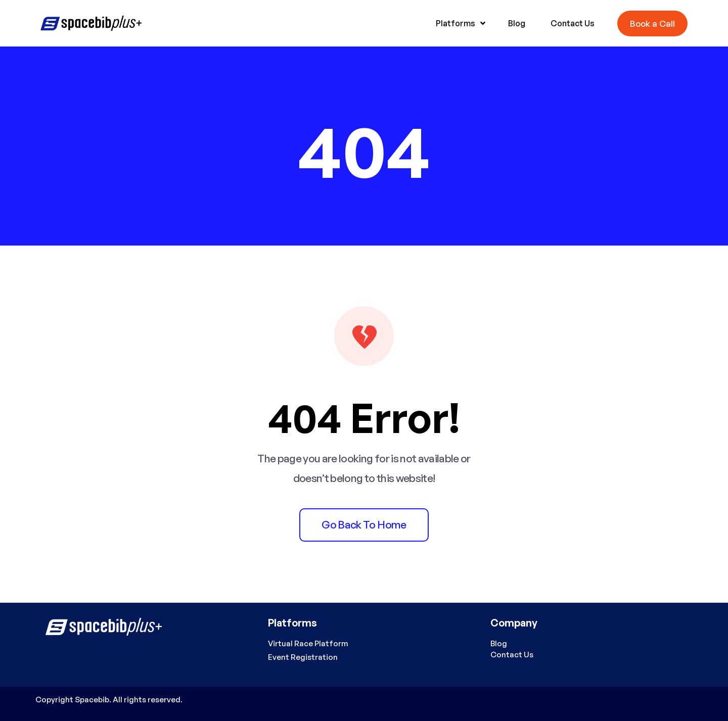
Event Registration (303, 657)
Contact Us (512, 655)
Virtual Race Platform (308, 643)
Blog (499, 643)
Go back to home (364, 524)
